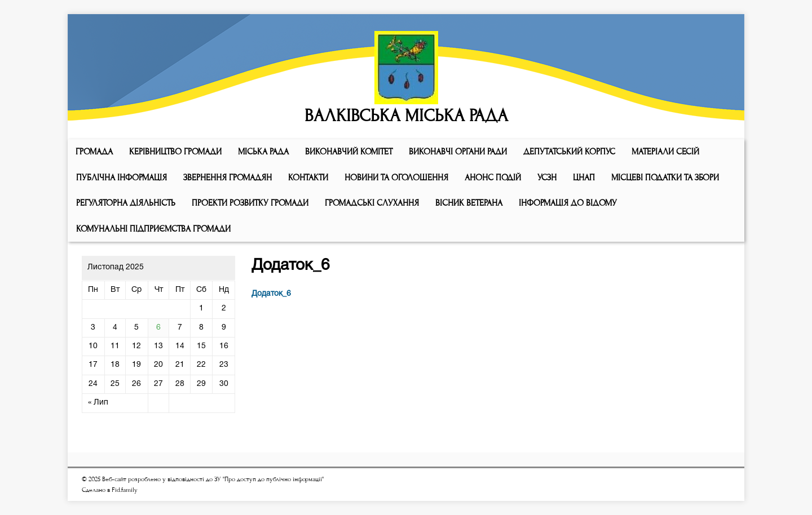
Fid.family (125, 490)
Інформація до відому (568, 203)
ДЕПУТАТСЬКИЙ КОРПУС (569, 152)
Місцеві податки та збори (665, 177)
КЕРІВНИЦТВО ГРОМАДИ (175, 152)
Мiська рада (263, 152)
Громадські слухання (372, 203)
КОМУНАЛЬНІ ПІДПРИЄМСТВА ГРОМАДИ (153, 229)
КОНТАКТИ (308, 177)
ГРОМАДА (94, 152)
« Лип (98, 403)
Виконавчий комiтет (349, 152)
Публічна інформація (122, 177)
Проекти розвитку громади (250, 203)
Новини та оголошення (396, 177)
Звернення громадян (228, 177)
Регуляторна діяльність (126, 203)
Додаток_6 (271, 294)
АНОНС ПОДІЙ (493, 177)
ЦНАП (584, 177)
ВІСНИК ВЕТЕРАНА (469, 203)
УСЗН (547, 177)
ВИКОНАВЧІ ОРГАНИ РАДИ (458, 152)
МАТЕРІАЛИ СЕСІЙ (665, 152)
